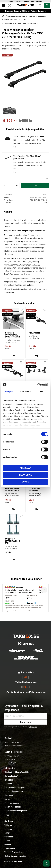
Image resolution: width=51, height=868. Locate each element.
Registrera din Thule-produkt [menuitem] (16, 811)
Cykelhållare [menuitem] (9, 837)
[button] (21, 516)
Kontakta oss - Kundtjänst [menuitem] (15, 788)
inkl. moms (18, 862)
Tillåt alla (25, 468)
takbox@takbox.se (16, 746)
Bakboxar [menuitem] (8, 829)
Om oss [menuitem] (7, 799)
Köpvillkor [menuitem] (8, 784)
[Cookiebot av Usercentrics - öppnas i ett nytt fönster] (37, 385)
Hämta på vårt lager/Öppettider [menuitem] (17, 772)
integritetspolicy (33, 727)
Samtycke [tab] (9, 391)
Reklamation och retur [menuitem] (13, 807)
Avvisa (26, 482)
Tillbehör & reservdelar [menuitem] (14, 852)
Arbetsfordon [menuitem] (10, 848)
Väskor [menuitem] (7, 841)
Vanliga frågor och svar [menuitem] (14, 791)
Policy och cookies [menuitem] (12, 803)
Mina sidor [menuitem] (9, 795)
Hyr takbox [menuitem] (9, 780)
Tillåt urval (25, 475)
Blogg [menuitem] (7, 815)
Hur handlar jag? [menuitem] (11, 776)
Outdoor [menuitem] (8, 845)
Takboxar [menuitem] (8, 825)
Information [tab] (26, 391)
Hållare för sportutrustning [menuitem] (15, 856)
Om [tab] (42, 391)
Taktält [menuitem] (7, 833)
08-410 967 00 (17, 743)
